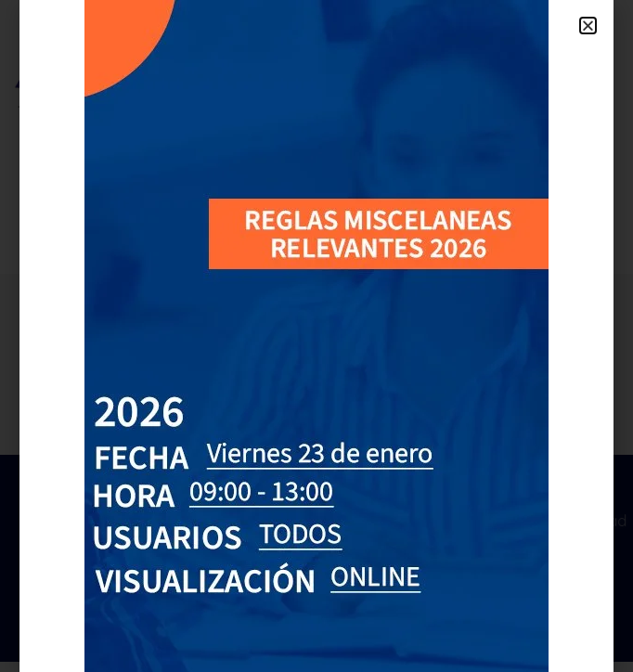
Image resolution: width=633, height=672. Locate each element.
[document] (316, 336)
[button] (588, 26)
